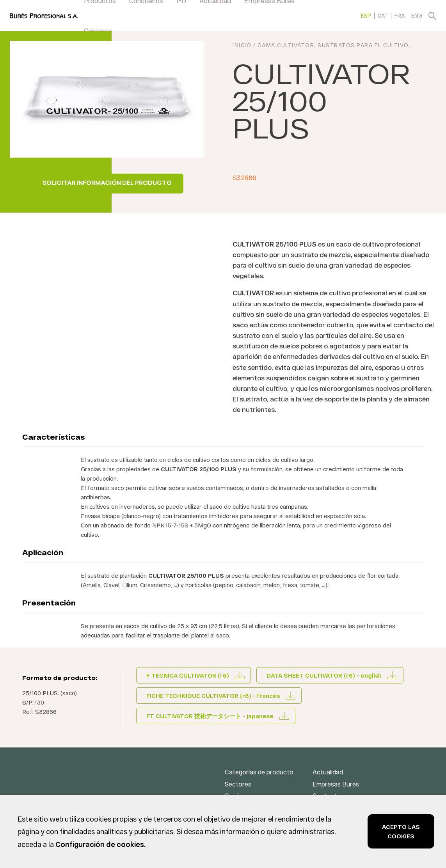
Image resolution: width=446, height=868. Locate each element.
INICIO (242, 45)
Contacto (98, 30)
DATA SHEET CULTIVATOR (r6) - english (324, 675)
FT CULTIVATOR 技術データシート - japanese (210, 716)
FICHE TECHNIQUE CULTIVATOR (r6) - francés (213, 696)
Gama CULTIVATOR (286, 45)
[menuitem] (366, 15)
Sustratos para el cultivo (363, 45)
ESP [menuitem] (366, 16)
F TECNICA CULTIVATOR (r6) (188, 675)
